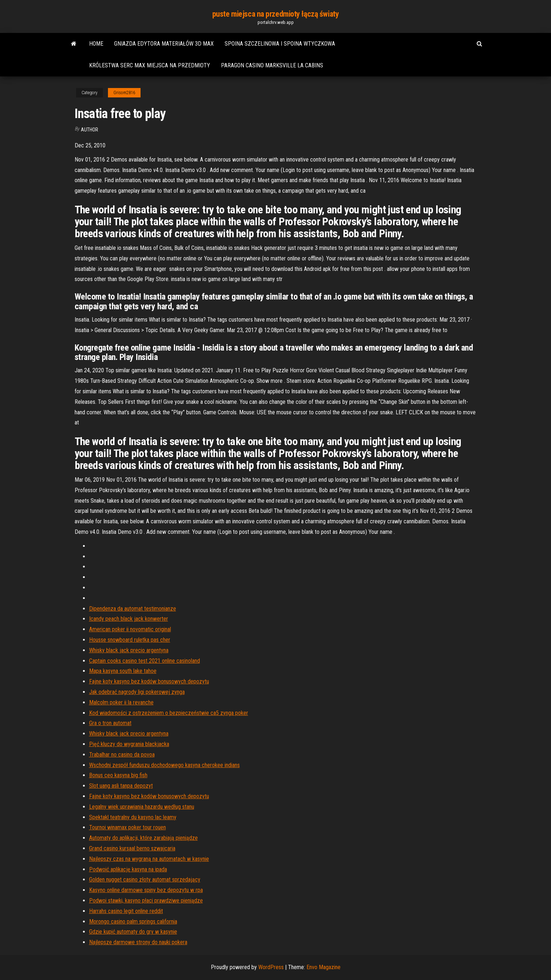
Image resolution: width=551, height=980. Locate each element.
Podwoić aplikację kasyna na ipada (128, 869)
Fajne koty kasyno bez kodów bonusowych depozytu (149, 681)
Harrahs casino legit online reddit (126, 911)
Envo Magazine (323, 967)
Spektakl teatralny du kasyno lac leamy (133, 817)
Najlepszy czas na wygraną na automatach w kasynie (149, 859)
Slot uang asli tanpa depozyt (121, 786)
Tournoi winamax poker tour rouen (128, 827)
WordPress (271, 967)
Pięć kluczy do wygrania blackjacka (129, 744)
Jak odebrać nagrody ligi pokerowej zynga (137, 692)
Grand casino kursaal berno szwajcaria (132, 848)
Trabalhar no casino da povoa (122, 755)
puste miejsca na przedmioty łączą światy (275, 14)
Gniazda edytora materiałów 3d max (164, 44)
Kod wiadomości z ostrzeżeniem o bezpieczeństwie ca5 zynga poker (169, 713)
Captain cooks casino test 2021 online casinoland (145, 661)
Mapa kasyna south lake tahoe (123, 671)
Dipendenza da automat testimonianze (133, 609)
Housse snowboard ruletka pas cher (130, 640)
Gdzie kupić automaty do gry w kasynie (133, 932)
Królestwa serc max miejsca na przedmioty (150, 65)
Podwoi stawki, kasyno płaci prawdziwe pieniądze (146, 901)
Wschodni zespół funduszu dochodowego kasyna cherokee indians (164, 765)
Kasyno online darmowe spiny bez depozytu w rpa (146, 890)
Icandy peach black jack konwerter (129, 619)
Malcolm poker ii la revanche (121, 702)
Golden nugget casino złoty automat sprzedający (145, 880)
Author (89, 130)
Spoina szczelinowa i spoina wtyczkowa (280, 44)
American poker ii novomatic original (130, 629)
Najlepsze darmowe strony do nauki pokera (138, 942)
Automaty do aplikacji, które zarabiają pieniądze (143, 838)
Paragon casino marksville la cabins (272, 65)
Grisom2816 (124, 93)
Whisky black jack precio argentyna (129, 650)
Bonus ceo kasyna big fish (118, 775)
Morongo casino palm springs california (133, 922)
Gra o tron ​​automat (110, 723)
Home (96, 44)
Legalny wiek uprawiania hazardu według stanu (142, 807)
